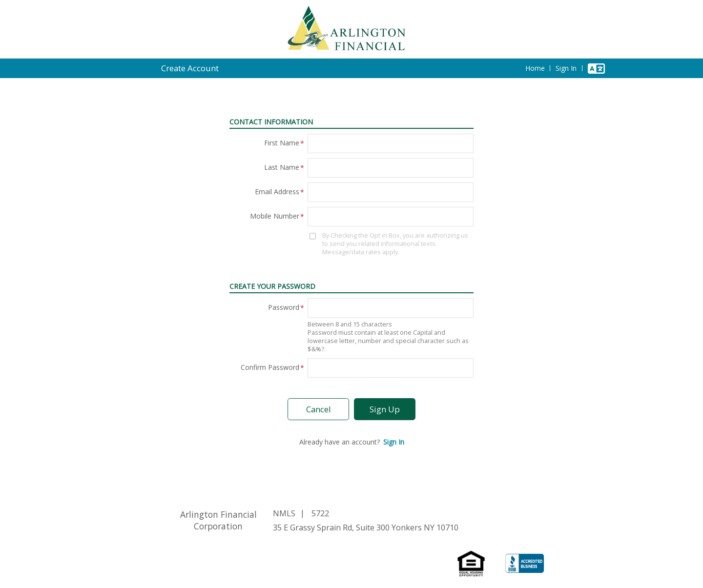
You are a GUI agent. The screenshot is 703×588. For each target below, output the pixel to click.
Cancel (319, 409)
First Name (282, 143)
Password (284, 307)
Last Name (282, 167)
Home (535, 68)
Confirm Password (270, 367)
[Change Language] (596, 68)
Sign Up (385, 409)
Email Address (277, 192)
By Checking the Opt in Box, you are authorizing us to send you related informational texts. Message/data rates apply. (395, 244)
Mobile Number (275, 216)
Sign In (566, 68)
